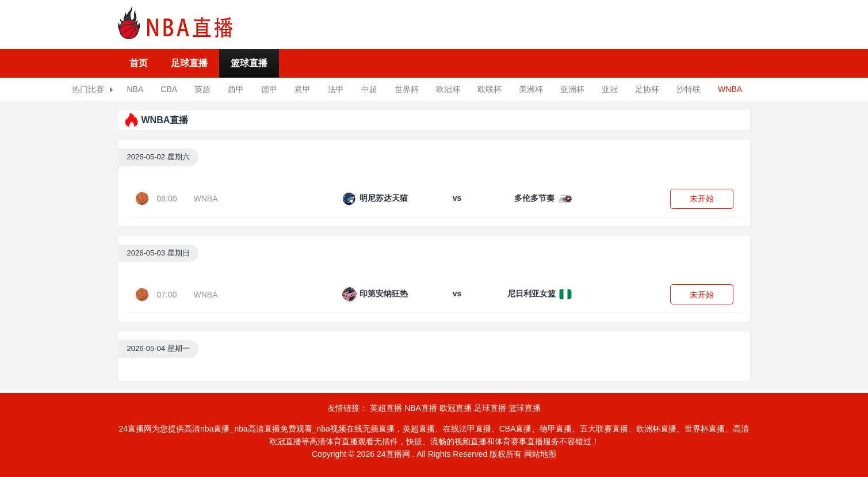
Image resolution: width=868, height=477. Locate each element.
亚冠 (610, 89)
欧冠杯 (448, 89)
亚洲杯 (572, 89)
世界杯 (407, 89)
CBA (169, 89)
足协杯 (647, 89)
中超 (369, 89)
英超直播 (386, 408)
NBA (135, 89)
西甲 (236, 89)
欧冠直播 (456, 408)
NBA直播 (421, 408)
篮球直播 (249, 63)
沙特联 (689, 89)
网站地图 (540, 454)
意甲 (303, 89)
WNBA (730, 89)
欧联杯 (490, 89)
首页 (139, 63)
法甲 (336, 89)
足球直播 (189, 63)
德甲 (269, 89)
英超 (202, 89)
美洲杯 (531, 89)
